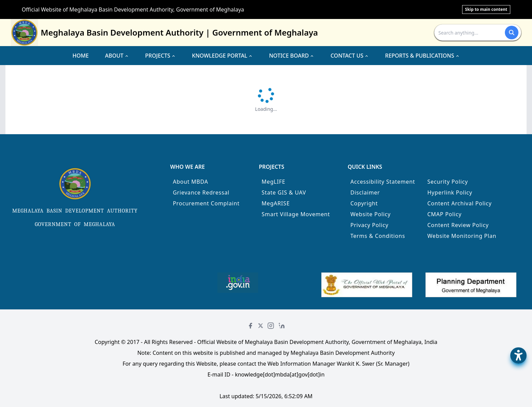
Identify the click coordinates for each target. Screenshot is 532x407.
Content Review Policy (458, 225)
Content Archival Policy (459, 203)
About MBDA (190, 182)
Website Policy (371, 214)
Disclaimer (365, 192)
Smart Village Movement (296, 214)
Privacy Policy (369, 225)
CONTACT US (350, 56)
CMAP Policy (444, 214)
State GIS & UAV (284, 192)
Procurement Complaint (206, 203)
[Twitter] (261, 326)
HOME (80, 56)
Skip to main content (486, 9)
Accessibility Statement (383, 182)
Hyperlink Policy (450, 192)
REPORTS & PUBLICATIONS (422, 56)
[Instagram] (271, 326)
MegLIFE (273, 182)
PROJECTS (160, 56)
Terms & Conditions (378, 236)
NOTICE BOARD (292, 56)
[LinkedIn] (282, 326)
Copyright (364, 203)
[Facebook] (250, 326)
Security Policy (448, 182)
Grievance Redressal (201, 192)
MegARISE (276, 203)
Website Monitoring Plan (462, 236)
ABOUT (117, 56)
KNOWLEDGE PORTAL (222, 56)
